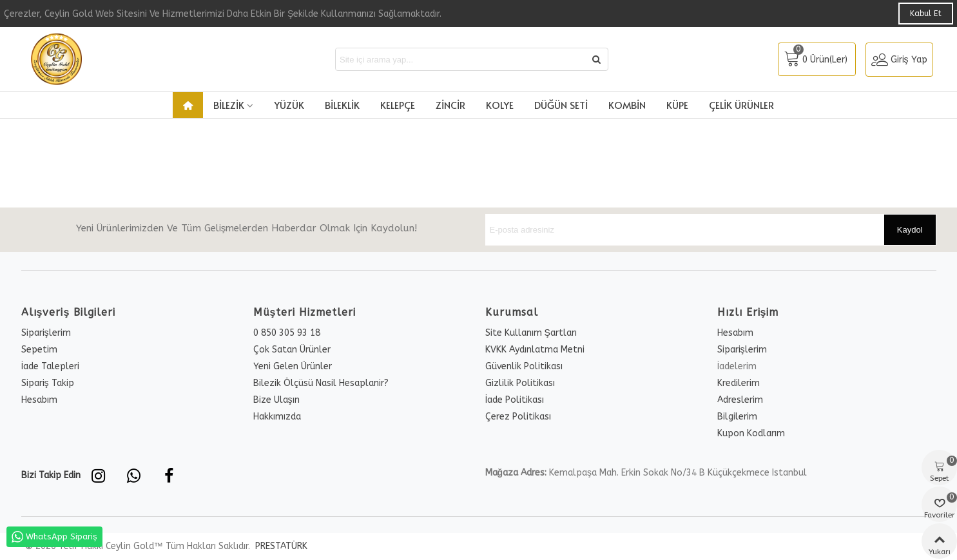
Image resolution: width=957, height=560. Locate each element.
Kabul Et (926, 14)
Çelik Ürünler (741, 105)
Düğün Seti (561, 105)
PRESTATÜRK (280, 546)
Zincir (450, 105)
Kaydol (910, 230)
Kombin (627, 105)
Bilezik (229, 105)
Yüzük (289, 105)
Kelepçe (398, 105)
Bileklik (342, 105)
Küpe (677, 105)
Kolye (500, 105)
